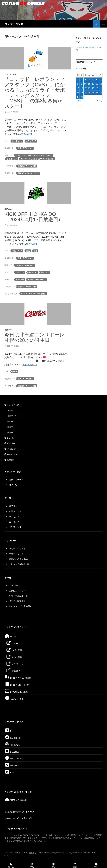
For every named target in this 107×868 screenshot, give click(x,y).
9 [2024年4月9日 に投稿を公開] (82, 84)
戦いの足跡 (10, 449)
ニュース (9, 438)
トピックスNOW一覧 (19, 564)
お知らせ (11, 410)
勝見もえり (32, 272)
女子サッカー (15, 511)
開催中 (10, 427)
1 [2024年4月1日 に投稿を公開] (78, 80)
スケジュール (11, 454)
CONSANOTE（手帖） (18, 685)
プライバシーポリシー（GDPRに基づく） (21, 853)
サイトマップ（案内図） (20, 606)
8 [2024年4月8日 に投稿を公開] (78, 84)
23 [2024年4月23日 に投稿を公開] (82, 92)
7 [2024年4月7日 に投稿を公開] (101, 80)
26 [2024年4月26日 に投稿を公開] (93, 92)
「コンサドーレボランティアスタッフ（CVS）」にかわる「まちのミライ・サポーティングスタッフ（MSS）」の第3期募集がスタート (35, 93)
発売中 (10, 421)
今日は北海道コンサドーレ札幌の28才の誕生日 (34, 337)
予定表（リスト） (17, 554)
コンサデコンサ (14, 24)
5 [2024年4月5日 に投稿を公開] (93, 80)
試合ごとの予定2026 (19, 559)
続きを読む (29, 134)
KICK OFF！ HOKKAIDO (25, 265)
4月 (95, 48)
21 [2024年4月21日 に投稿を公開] (101, 88)
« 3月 (79, 101)
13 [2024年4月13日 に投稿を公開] (97, 84)
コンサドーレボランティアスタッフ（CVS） (37, 159)
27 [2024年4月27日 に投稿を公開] (97, 92)
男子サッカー (15, 506)
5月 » (99, 101)
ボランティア (31, 141)
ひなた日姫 (20, 272)
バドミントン (15, 517)
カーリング (14, 522)
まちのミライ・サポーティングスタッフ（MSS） (34, 155)
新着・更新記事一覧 (18, 596)
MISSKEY (12, 766)
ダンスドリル (15, 527)
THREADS (12, 745)
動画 (28, 251)
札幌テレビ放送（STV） (37, 279)
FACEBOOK (13, 738)
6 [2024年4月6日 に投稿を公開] (97, 80)
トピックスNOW (12, 405)
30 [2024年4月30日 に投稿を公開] (82, 97)
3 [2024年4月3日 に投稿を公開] (85, 80)
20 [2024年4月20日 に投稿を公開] (97, 88)
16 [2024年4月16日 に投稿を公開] (82, 88)
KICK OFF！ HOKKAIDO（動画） (34, 294)
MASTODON (13, 759)
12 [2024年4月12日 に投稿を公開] (93, 84)
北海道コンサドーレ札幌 (27, 166)
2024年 (88, 48)
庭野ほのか (45, 272)
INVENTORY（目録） (17, 692)
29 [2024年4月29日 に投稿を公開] (78, 97)
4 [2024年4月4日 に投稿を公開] (89, 80)
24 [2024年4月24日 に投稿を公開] (85, 92)
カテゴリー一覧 (16, 480)
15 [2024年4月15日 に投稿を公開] (78, 88)
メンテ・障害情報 (17, 601)
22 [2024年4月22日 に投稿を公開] (78, 92)
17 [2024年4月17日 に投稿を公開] (85, 88)
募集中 (10, 432)
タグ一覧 (13, 485)
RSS (9, 772)
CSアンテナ (14, 585)
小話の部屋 (10, 443)
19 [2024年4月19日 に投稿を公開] (93, 88)
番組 (36, 251)
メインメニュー (103, 24)
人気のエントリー (17, 591)
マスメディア (17, 251)
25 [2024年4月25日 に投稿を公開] (89, 92)
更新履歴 (9, 460)
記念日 (15, 372)
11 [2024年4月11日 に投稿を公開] (89, 84)
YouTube (20, 279)
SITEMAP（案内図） (17, 800)
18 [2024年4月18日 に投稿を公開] (89, 88)
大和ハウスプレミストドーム (28, 173)
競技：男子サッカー (25, 148)
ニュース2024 (10, 74)
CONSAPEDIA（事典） (18, 678)
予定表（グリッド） (18, 548)
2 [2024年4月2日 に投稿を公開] (82, 80)
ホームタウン (17, 141)
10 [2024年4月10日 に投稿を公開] (85, 84)
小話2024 (8, 209)
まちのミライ (12, 159)
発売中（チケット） (16, 416)
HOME (79, 48)
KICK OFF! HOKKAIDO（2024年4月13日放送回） (34, 217)
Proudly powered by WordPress (53, 853)
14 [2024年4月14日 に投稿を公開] (101, 84)
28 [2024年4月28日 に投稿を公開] (101, 92)
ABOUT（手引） (15, 699)
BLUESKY (12, 752)
